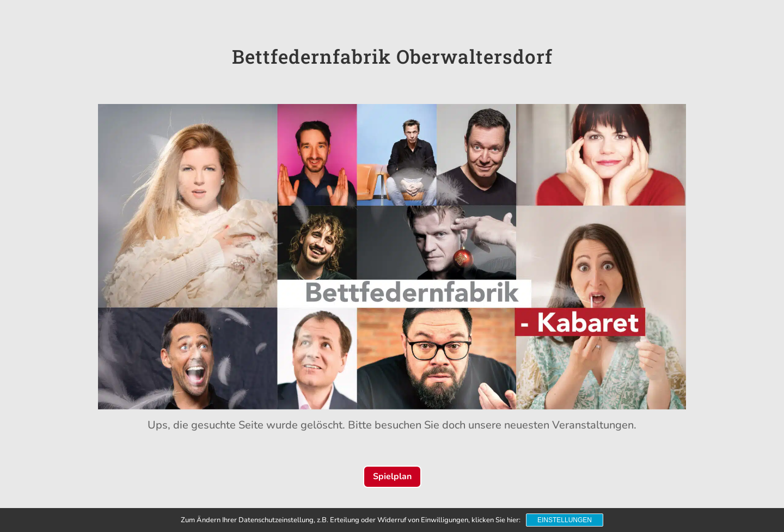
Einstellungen (565, 520)
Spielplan (392, 476)
